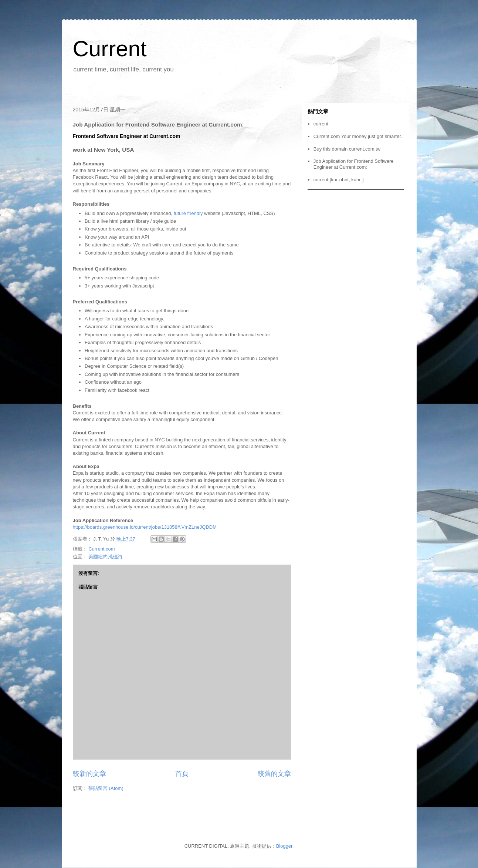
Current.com (102, 549)
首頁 (182, 774)
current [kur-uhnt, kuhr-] (339, 180)
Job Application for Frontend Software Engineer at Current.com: (354, 164)
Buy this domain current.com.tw (347, 149)
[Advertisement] (204, 91)
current (321, 124)
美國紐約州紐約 (105, 557)
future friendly (188, 213)
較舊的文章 (274, 774)
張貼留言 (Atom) (106, 788)
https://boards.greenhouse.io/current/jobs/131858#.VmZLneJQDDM (145, 527)
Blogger (284, 846)
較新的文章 (89, 774)
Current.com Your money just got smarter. (358, 136)
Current (110, 49)
